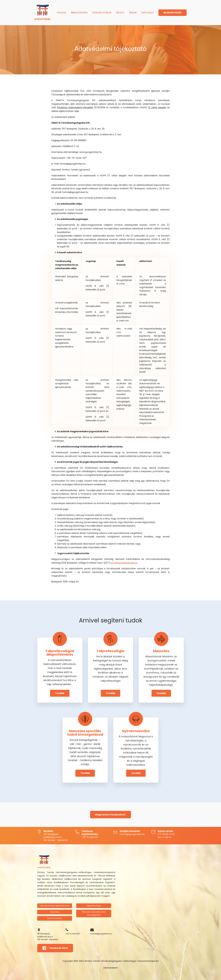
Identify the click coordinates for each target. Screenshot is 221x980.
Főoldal (62, 13)
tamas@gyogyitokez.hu (132, 834)
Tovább (60, 693)
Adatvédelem (111, 968)
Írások (133, 13)
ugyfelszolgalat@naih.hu (124, 563)
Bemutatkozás (79, 13)
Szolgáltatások (102, 13)
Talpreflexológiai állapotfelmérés (55, 906)
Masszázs (55, 912)
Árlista (120, 13)
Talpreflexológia (94, 906)
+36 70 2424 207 (90, 837)
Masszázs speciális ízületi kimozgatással (94, 913)
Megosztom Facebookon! (111, 815)
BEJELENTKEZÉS (173, 13)
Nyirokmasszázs (55, 918)
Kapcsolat (148, 13)
